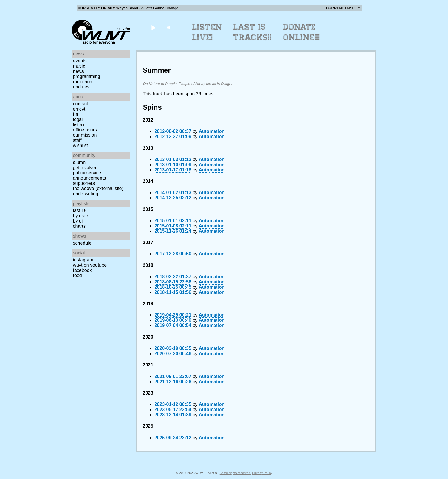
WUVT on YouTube (90, 265)
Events (80, 61)
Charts (79, 226)
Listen (78, 125)
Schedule (82, 243)
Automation (212, 131)
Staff (77, 140)
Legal (78, 119)
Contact (81, 104)
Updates (81, 87)
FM (76, 114)
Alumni (80, 162)
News (78, 71)
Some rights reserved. (235, 473)
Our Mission (85, 135)
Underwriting (86, 194)
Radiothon (83, 82)
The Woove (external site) (98, 188)
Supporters (84, 183)
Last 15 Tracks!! (252, 32)
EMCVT (79, 109)
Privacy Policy (262, 473)
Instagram (83, 260)
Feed (78, 275)
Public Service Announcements (90, 175)
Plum (356, 8)
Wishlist (81, 145)
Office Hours (85, 130)
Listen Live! (207, 32)
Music (79, 66)
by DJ (78, 221)
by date (81, 216)
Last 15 (80, 210)
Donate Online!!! (302, 32)
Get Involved (85, 168)
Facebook (82, 270)
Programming (87, 76)
